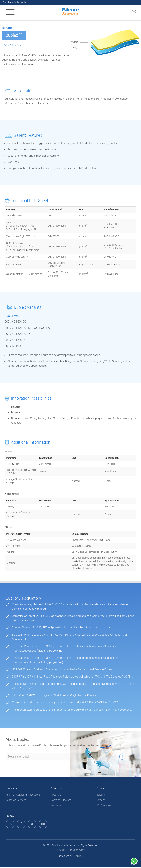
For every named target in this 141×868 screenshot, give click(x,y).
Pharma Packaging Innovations (23, 795)
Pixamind (78, 857)
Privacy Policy (77, 850)
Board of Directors (61, 801)
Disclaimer (62, 850)
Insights (100, 795)
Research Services (16, 801)
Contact (100, 801)
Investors (56, 806)
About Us (56, 795)
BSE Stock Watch (105, 806)
